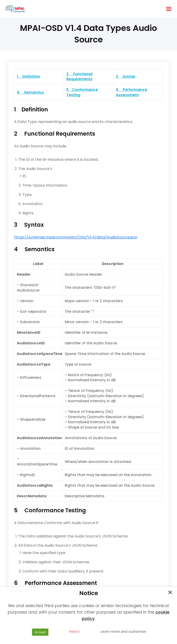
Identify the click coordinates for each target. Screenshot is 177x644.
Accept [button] (40, 632)
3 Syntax (126, 76)
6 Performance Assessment (131, 92)
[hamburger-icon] (169, 9)
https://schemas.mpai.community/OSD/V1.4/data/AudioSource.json (76, 237)
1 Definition (28, 76)
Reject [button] (75, 631)
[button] (170, 593)
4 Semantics (30, 92)
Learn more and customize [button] (123, 631)
